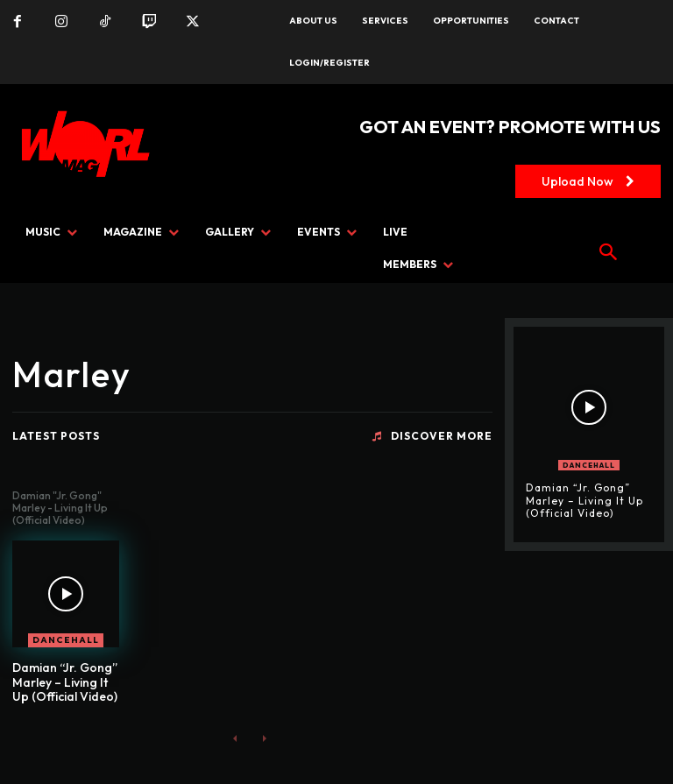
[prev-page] (235, 738)
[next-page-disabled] (263, 738)
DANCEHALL (66, 640)
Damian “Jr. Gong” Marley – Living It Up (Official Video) (65, 682)
